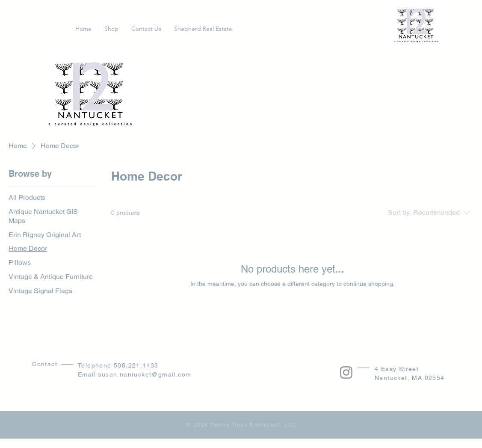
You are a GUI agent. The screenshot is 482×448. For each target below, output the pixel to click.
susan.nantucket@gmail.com (145, 374)
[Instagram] (346, 372)
